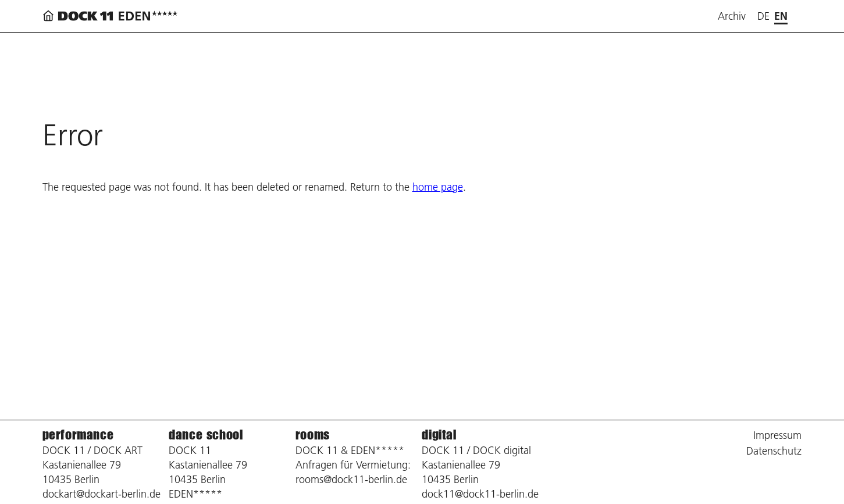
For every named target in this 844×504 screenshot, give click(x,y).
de (763, 16)
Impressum (777, 435)
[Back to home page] (112, 16)
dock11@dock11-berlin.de (480, 494)
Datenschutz (774, 451)
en (781, 16)
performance (78, 435)
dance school (206, 435)
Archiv (732, 16)
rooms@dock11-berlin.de (351, 479)
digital (439, 435)
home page (438, 187)
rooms (313, 435)
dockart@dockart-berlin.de (102, 494)
